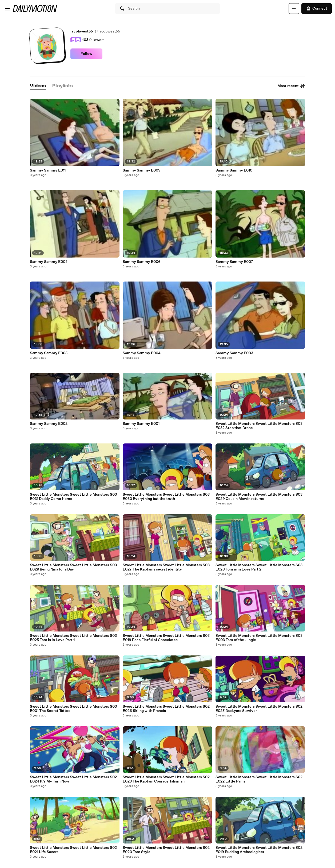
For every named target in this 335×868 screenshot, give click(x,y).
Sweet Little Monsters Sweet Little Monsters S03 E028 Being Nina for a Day (73, 567)
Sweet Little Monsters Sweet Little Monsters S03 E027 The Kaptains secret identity (166, 567)
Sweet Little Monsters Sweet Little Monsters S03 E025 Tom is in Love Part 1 (73, 638)
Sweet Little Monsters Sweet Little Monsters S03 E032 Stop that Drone (259, 426)
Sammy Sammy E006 (142, 262)
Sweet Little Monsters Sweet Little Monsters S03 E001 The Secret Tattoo (73, 709)
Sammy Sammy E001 (141, 424)
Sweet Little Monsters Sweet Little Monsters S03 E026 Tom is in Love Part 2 (259, 567)
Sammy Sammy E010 (234, 170)
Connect (317, 9)
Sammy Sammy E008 (49, 262)
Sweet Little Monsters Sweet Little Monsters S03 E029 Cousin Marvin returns (259, 497)
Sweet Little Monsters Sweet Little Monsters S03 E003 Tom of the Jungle (259, 638)
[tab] (38, 86)
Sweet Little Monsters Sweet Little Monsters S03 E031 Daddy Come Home (73, 497)
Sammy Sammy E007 (234, 262)
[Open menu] (7, 9)
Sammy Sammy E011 (48, 170)
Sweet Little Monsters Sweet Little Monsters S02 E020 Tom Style (166, 850)
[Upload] (294, 9)
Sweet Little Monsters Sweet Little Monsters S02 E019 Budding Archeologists (259, 850)
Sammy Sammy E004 (142, 353)
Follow (86, 54)
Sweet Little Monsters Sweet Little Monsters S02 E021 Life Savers (73, 850)
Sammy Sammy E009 (142, 170)
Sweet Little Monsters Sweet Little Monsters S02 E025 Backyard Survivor (259, 709)
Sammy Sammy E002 (49, 424)
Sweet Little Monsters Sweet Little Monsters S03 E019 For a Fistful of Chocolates (166, 638)
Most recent (291, 86)
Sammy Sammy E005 (49, 353)
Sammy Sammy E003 (234, 353)
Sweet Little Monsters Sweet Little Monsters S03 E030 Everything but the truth (166, 497)
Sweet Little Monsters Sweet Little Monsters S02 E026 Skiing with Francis (166, 709)
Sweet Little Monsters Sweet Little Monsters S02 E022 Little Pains (259, 779)
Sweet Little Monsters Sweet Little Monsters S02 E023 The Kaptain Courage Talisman (166, 779)
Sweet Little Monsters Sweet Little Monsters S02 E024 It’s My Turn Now (73, 779)
